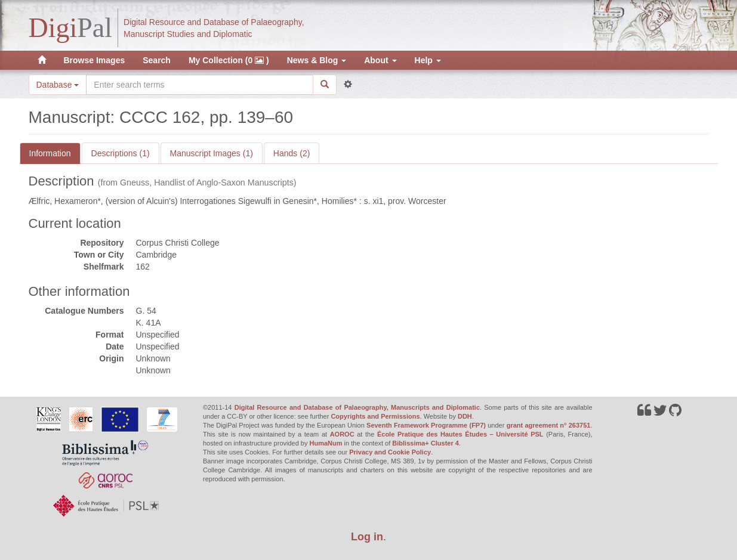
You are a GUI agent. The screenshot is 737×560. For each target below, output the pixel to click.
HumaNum (326, 443)
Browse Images (95, 60)
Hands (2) (292, 153)
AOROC (342, 434)
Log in (367, 537)
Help (428, 60)
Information (50, 153)
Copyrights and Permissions (375, 416)
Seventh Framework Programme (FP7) (426, 425)
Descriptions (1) (121, 153)
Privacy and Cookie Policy (390, 452)
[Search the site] (199, 85)
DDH (465, 416)
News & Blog (317, 60)
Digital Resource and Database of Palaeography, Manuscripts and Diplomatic (357, 407)
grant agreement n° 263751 (549, 425)
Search (157, 60)
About (380, 60)
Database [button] (58, 85)
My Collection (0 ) (229, 60)
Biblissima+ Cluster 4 (425, 443)
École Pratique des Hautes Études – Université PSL (460, 434)
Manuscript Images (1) (212, 153)
